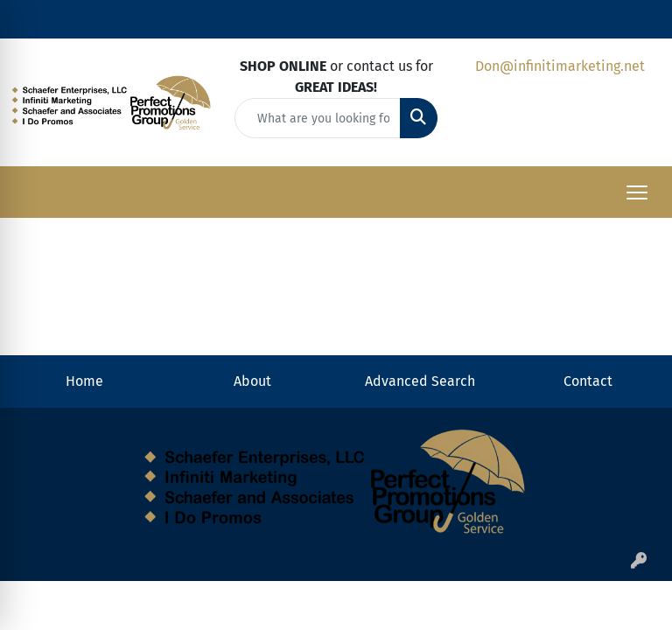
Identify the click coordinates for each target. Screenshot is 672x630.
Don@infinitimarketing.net (560, 66)
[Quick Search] (318, 118)
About (252, 381)
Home (84, 381)
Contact (588, 381)
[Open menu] (637, 192)
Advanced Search (420, 381)
